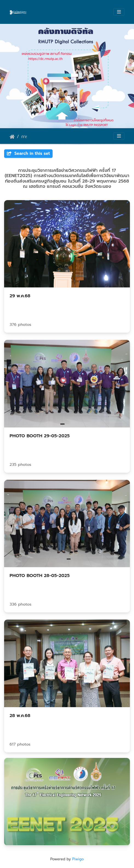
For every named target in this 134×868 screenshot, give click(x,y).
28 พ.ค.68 (20, 716)
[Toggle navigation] (119, 12)
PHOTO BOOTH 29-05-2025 (40, 436)
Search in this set (28, 153)
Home (12, 137)
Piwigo (78, 859)
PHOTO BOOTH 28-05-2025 (40, 576)
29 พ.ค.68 (20, 296)
